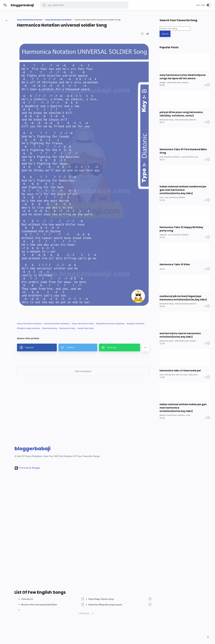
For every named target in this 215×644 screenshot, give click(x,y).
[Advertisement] (97, 367)
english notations (84, 277)
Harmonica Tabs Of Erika (174, 261)
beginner (163, 231)
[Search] (85, 5)
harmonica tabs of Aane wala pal (179, 365)
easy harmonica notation (57, 272)
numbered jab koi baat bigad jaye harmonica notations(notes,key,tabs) (182, 294)
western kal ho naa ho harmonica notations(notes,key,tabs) (179, 330)
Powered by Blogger (54, 421)
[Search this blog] (175, 29)
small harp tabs (70, 282)
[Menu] (6, 5)
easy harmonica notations (84, 272)
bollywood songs (166, 118)
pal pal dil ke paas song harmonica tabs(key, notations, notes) (180, 113)
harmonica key (127, 277)
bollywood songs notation (178, 82)
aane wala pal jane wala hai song (173, 369)
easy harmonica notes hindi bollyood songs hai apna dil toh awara (181, 76)
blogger (163, 82)
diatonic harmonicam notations (172, 408)
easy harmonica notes (110, 272)
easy (161, 194)
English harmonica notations (58, 277)
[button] (45, 5)
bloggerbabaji (23, 5)
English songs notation (106, 277)
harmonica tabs (52, 282)
